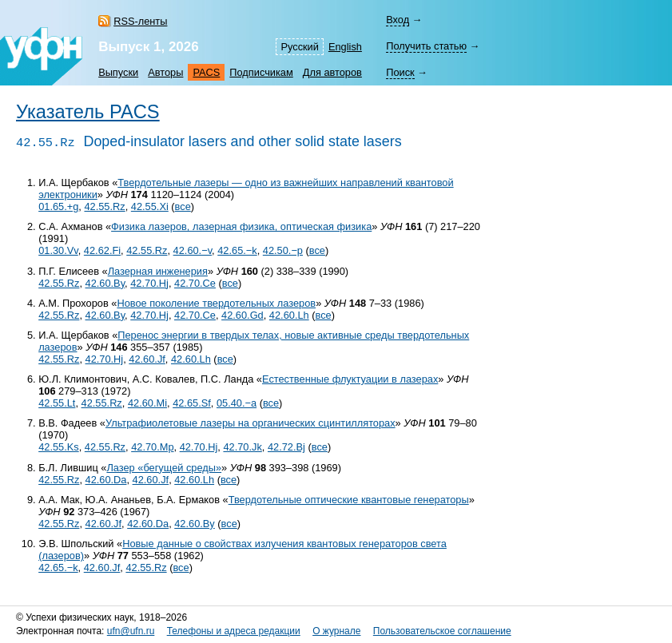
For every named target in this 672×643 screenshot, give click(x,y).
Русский (299, 47)
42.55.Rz (104, 206)
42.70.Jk (242, 447)
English (345, 47)
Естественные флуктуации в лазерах (350, 379)
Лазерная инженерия (158, 271)
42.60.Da (106, 480)
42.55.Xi (150, 206)
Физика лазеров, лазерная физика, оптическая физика (241, 226)
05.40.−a (237, 403)
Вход (398, 20)
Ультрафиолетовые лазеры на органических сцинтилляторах (251, 423)
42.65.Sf (192, 403)
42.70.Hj (149, 283)
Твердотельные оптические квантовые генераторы (349, 500)
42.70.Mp (152, 447)
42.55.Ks (59, 447)
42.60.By (105, 283)
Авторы (165, 72)
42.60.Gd (243, 315)
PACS (206, 72)
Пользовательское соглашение (442, 631)
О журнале (336, 631)
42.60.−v (193, 250)
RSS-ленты (140, 21)
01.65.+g (58, 206)
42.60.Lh (289, 315)
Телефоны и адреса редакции (234, 631)
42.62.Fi (102, 250)
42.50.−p (283, 250)
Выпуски (118, 72)
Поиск (400, 72)
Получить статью (426, 46)
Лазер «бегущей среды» (164, 468)
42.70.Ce (195, 283)
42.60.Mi (147, 403)
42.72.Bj (286, 447)
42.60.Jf (147, 359)
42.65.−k (237, 250)
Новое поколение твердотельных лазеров (216, 303)
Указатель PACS (88, 112)
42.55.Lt (57, 403)
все (183, 206)
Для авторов (332, 72)
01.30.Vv (58, 250)
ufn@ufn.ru (131, 631)
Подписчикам (261, 72)
